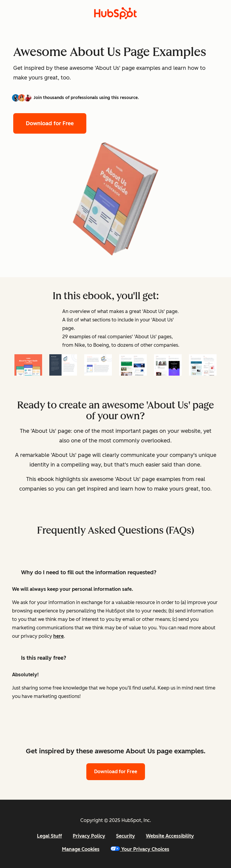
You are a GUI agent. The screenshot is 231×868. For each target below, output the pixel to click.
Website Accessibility (170, 836)
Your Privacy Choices (140, 849)
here (59, 636)
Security (126, 836)
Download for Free (50, 123)
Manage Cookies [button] (81, 849)
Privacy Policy (89, 836)
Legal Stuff (49, 836)
